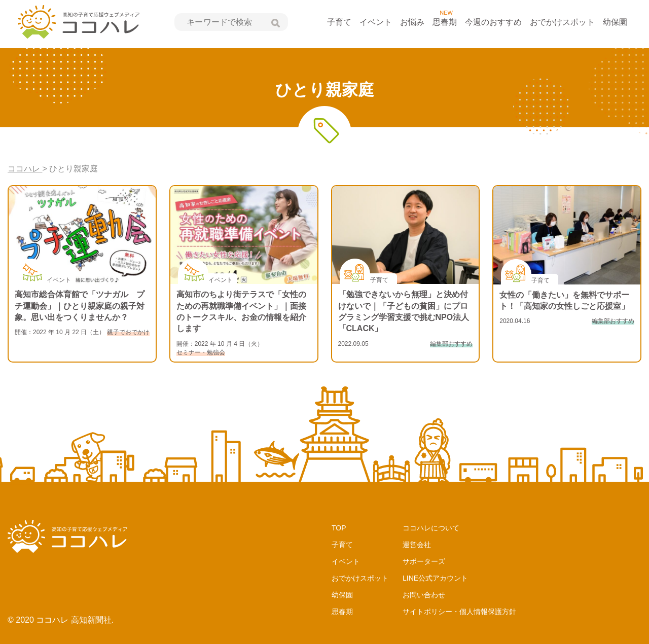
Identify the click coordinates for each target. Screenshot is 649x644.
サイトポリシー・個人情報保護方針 (459, 612)
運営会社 (417, 545)
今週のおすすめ (493, 22)
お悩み (412, 22)
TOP (339, 528)
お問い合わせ (424, 595)
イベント (376, 22)
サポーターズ (424, 561)
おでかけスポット (562, 22)
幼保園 (615, 22)
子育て (339, 22)
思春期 (445, 22)
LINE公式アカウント (435, 578)
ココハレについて (431, 528)
